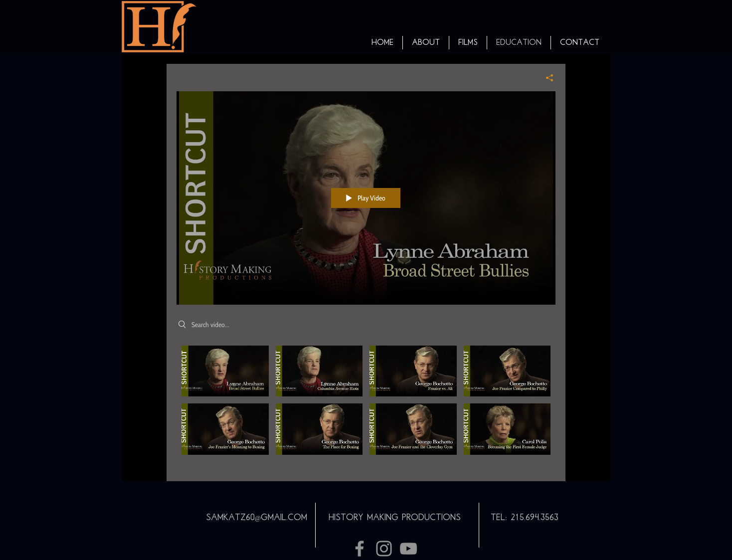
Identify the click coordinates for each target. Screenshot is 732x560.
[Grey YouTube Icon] (408, 549)
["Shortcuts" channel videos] (366, 406)
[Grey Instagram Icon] (384, 549)
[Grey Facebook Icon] (360, 549)
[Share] (546, 78)
